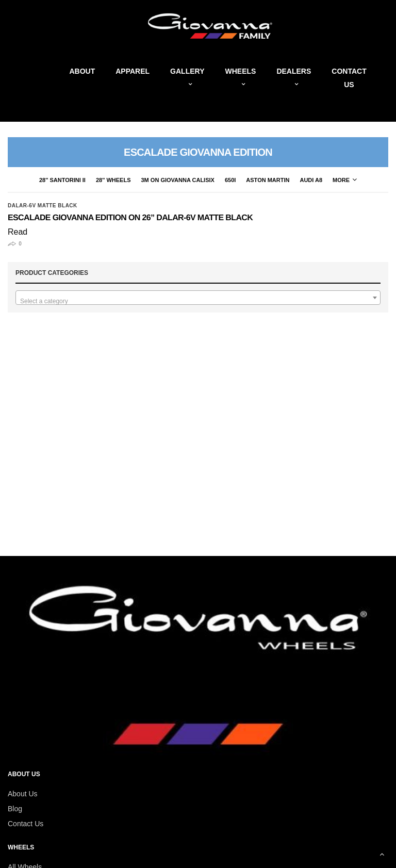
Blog (15, 809)
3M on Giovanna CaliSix (178, 180)
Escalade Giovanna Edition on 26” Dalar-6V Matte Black (130, 218)
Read (18, 232)
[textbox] (198, 301)
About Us (23, 794)
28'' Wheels (113, 180)
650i (230, 180)
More (345, 180)
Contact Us (26, 824)
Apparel (133, 71)
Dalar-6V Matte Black (43, 206)
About (82, 71)
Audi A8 (311, 180)
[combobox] (198, 298)
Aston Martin (268, 180)
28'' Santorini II (62, 180)
